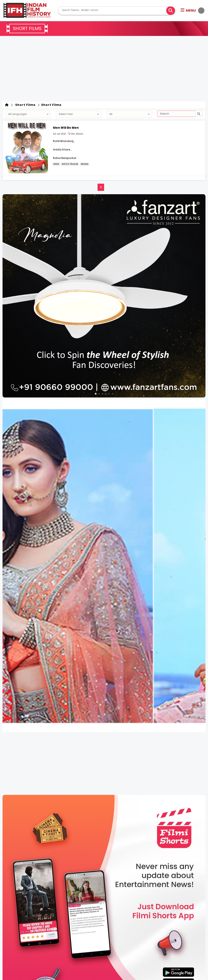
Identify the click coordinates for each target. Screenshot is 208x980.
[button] (192, 11)
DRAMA (85, 164)
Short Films (24, 105)
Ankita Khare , (62, 150)
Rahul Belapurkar (65, 158)
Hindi (56, 164)
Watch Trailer (70, 164)
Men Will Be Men (66, 128)
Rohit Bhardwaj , (64, 141)
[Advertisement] (104, 70)
